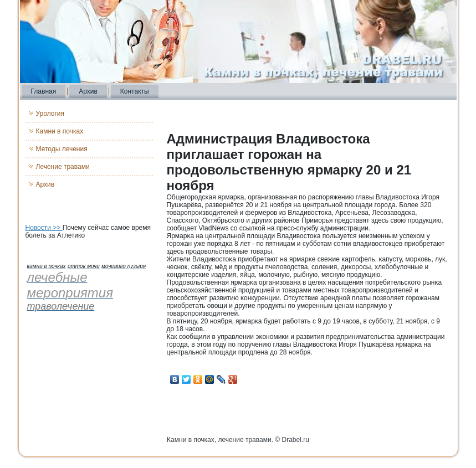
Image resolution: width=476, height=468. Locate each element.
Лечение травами (63, 167)
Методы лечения (62, 149)
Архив (88, 91)
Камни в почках (60, 131)
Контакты (135, 91)
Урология (50, 114)
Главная (44, 91)
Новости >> (44, 228)
